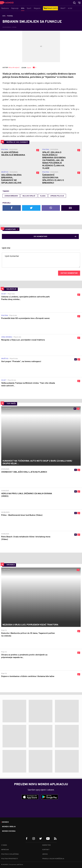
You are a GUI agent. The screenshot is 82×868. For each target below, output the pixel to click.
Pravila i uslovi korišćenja (53, 859)
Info (4, 16)
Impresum (5, 850)
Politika (10, 16)
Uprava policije (57, 196)
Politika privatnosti (10, 859)
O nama (4, 845)
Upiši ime (6, 248)
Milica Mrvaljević (14, 68)
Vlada (43, 196)
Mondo (5, 822)
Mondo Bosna (9, 831)
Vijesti (29, 68)
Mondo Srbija (9, 827)
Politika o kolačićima (10, 854)
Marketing (47, 845)
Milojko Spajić (29, 196)
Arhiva (45, 854)
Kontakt (46, 850)
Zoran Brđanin (11, 196)
